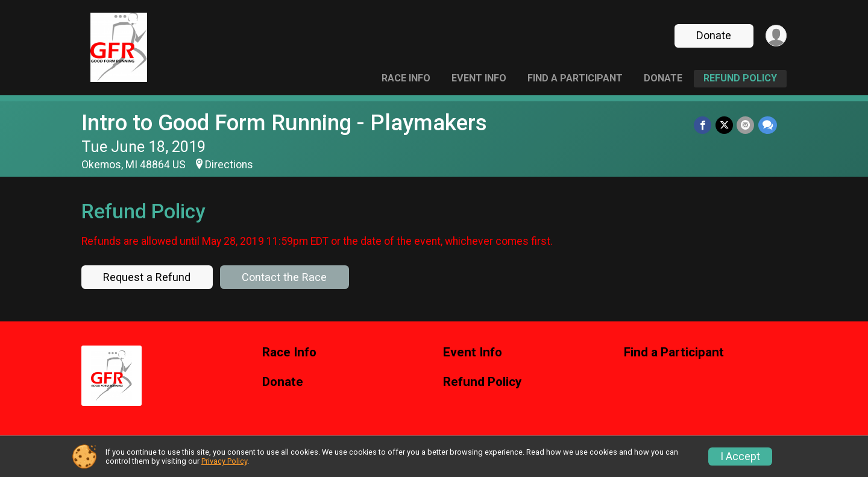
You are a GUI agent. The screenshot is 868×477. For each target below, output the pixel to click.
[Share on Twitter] (725, 125)
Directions (229, 165)
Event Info (479, 78)
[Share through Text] (768, 125)
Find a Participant (575, 78)
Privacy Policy (224, 461)
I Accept (740, 456)
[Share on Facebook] (704, 125)
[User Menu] (775, 36)
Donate (713, 35)
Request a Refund (147, 277)
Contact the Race (284, 277)
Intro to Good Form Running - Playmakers (284, 123)
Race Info (406, 78)
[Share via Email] (746, 125)
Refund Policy (740, 78)
